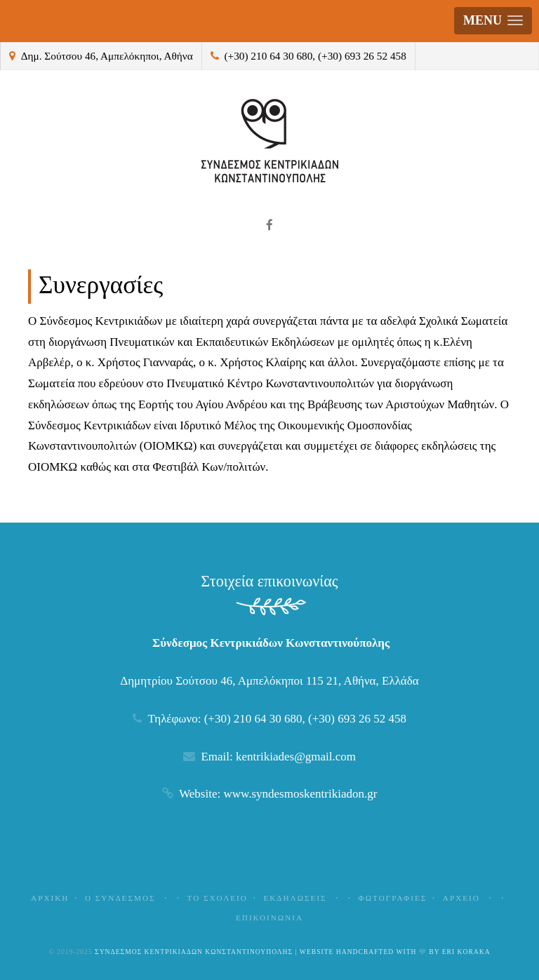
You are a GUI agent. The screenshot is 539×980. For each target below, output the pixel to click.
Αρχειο (470, 898)
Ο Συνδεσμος (128, 898)
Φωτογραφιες (393, 898)
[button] (493, 21)
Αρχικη (50, 898)
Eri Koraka (466, 952)
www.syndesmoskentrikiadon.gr (300, 794)
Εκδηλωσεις (303, 898)
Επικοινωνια (269, 918)
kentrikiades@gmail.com (296, 757)
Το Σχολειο (218, 898)
